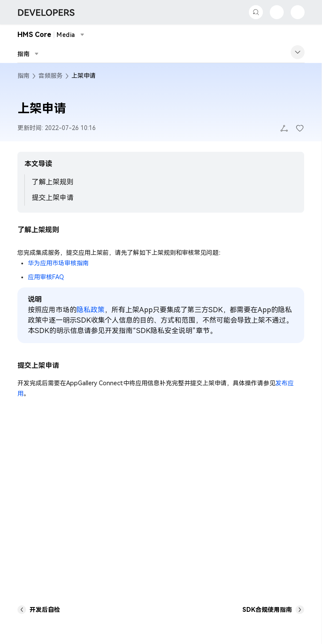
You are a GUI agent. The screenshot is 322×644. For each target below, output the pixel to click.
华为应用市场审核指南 (58, 263)
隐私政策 (91, 310)
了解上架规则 (53, 182)
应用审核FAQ (46, 277)
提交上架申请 (53, 198)
